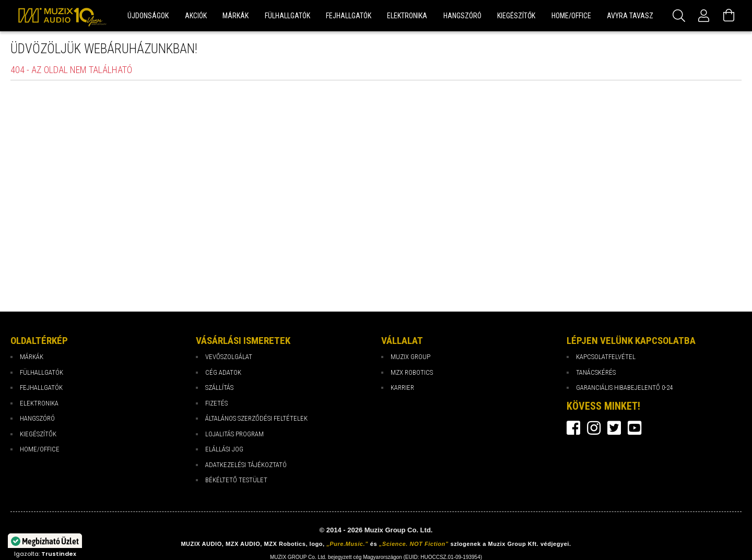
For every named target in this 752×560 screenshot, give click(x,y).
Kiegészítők (38, 434)
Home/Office (40, 449)
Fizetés (216, 403)
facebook (573, 428)
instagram (594, 428)
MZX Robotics (412, 372)
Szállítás (219, 388)
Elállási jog (224, 449)
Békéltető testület (236, 480)
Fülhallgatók (42, 372)
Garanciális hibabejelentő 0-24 (624, 388)
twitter (614, 428)
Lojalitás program (234, 434)
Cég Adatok (223, 372)
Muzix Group (410, 357)
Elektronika (39, 403)
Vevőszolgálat (229, 357)
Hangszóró (37, 418)
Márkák (32, 357)
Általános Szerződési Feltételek (256, 418)
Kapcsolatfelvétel (606, 357)
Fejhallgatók (41, 388)
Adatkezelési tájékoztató (246, 465)
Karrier (402, 388)
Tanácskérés (596, 372)
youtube (634, 428)
